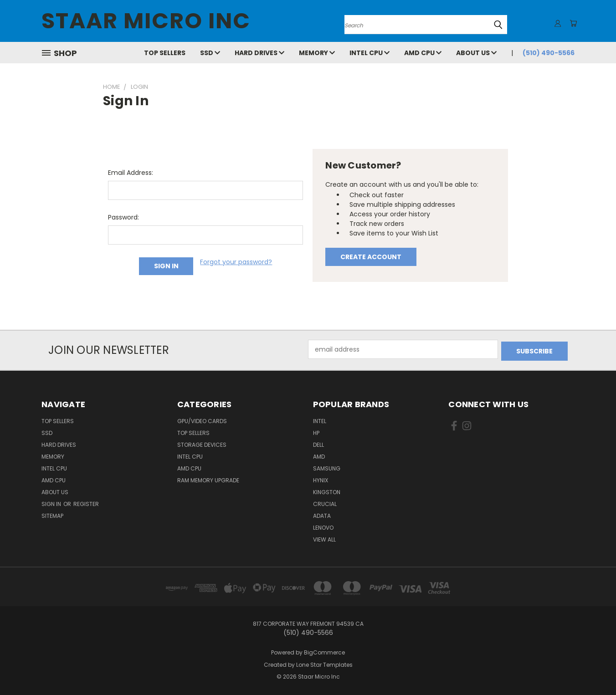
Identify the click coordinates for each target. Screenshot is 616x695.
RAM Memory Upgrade (208, 478)
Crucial (325, 502)
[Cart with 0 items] (572, 23)
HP (316, 431)
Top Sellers (165, 53)
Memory (317, 53)
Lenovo (323, 526)
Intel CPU (370, 53)
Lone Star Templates (324, 663)
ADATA (322, 514)
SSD (210, 53)
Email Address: (131, 173)
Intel (320, 419)
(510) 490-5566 (549, 53)
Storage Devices (202, 443)
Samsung (327, 467)
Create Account (371, 257)
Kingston (327, 490)
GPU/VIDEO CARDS (202, 419)
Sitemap (52, 514)
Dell (318, 443)
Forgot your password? (236, 262)
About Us (476, 53)
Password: (123, 217)
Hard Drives (259, 53)
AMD (319, 455)
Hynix (321, 478)
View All (324, 538)
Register (86, 502)
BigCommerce (324, 651)
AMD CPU (423, 53)
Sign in (52, 502)
